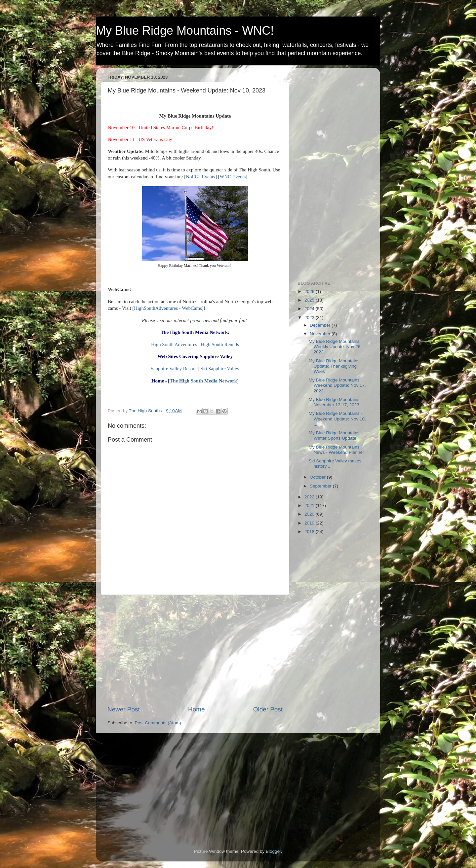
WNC (225, 177)
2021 (310, 506)
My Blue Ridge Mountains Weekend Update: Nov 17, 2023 (337, 385)
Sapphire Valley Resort (173, 369)
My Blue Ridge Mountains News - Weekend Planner (337, 450)
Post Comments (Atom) (158, 723)
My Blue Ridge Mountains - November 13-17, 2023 (336, 402)
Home (196, 709)
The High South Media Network (203, 381)
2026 (310, 291)
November (321, 334)
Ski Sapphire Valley (220, 369)
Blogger (273, 851)
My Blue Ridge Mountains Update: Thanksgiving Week (334, 366)
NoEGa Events (200, 177)
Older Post (268, 709)
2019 (310, 523)
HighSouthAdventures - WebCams (168, 308)
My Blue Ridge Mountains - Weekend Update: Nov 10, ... (337, 419)
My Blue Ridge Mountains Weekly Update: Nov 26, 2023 (335, 347)
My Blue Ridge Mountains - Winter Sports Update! (336, 435)
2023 (310, 318)
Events (238, 177)
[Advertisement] (195, 650)
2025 (310, 300)
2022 (310, 497)
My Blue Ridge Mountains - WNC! (185, 31)
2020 (310, 514)
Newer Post (124, 709)
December (321, 325)
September (321, 486)
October (318, 477)
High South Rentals (220, 344)
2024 (310, 309)
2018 (310, 532)
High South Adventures (174, 344)
